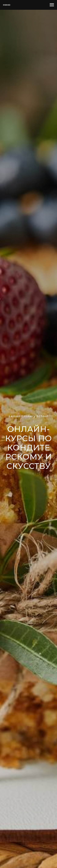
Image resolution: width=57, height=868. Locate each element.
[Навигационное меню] (52, 5)
